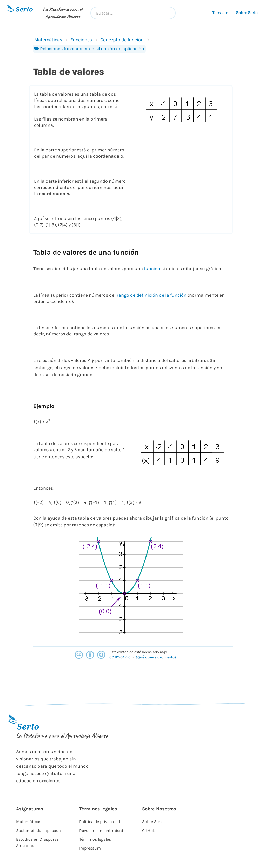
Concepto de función (122, 40)
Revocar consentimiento (102, 830)
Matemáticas (48, 40)
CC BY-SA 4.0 (120, 657)
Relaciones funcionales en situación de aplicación (89, 49)
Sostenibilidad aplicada (38, 830)
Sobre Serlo (247, 13)
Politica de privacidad (100, 822)
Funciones (81, 40)
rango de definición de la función (152, 295)
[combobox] (133, 13)
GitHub (149, 830)
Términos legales (95, 839)
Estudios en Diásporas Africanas (37, 842)
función (152, 269)
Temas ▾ (220, 13)
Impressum (90, 848)
